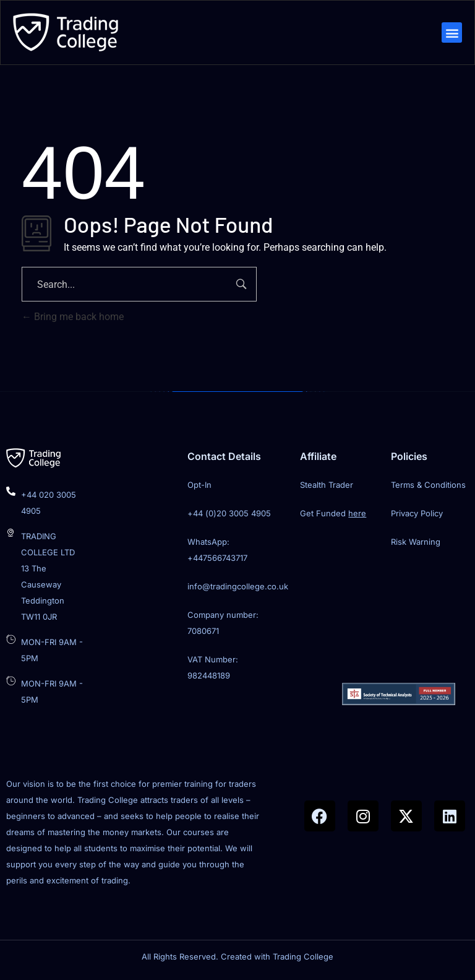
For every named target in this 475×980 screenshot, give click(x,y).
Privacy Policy (417, 516)
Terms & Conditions (428, 487)
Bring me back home (73, 319)
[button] (451, 34)
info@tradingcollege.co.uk (238, 589)
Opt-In (199, 487)
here (357, 516)
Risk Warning (416, 544)
